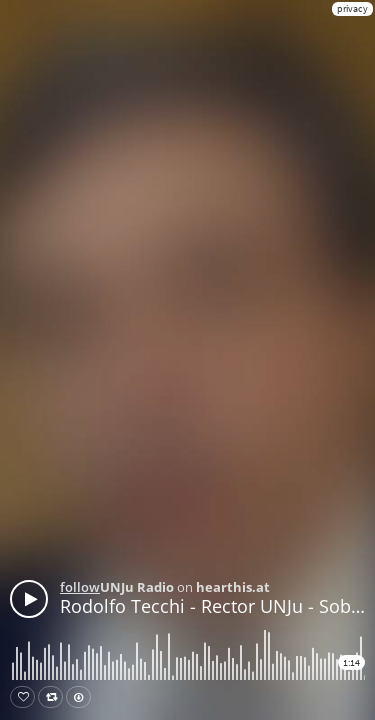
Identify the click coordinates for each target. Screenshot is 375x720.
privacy (352, 8)
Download (82, 697)
